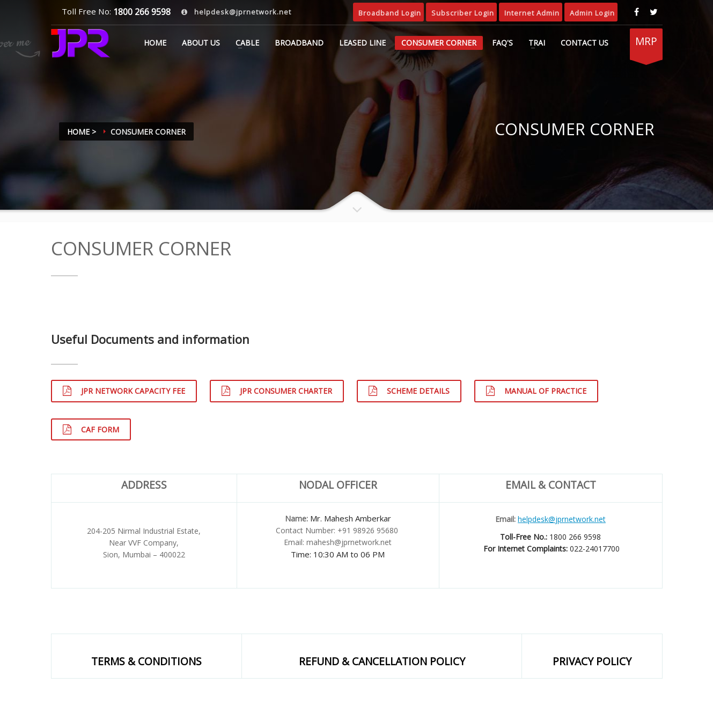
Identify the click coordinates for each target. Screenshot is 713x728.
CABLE (247, 43)
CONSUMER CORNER (439, 43)
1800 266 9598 (141, 12)
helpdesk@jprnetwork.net (242, 12)
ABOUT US (201, 43)
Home (155, 43)
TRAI (537, 43)
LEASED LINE (362, 43)
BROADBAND (299, 43)
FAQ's (502, 43)
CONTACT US (585, 43)
